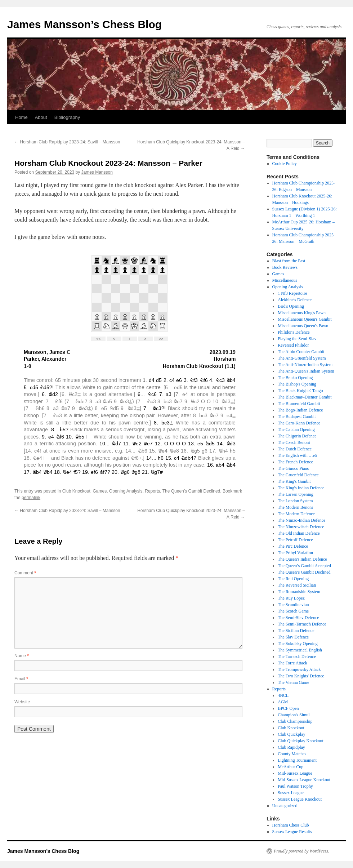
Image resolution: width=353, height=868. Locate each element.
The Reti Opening (293, 579)
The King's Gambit (294, 481)
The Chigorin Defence (297, 436)
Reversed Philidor (293, 345)
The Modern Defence (296, 514)
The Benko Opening (295, 378)
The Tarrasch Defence (297, 656)
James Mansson (97, 172)
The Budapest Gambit (297, 417)
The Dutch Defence (295, 449)
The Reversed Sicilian (297, 585)
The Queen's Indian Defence (302, 559)
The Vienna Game (293, 682)
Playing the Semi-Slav (297, 339)
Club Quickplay (291, 734)
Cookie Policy (285, 164)
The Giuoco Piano (293, 468)
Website (22, 702)
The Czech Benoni (294, 442)
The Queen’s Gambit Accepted (304, 566)
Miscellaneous (285, 280)
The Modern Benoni (295, 507)
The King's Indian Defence (301, 488)
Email (21, 679)
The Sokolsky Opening (298, 644)
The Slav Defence (293, 637)
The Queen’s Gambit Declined (191, 491)
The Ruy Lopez (291, 598)
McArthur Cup (291, 767)
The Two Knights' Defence (301, 676)
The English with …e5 (297, 455)
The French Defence (295, 462)
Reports (152, 491)
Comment (25, 573)
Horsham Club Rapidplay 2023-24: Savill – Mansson (67, 142)
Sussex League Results (292, 832)
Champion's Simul (294, 715)
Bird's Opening (291, 306)
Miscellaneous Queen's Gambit (305, 319)
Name (22, 656)
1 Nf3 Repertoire (292, 293)
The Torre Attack (292, 663)
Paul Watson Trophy (295, 786)
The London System (295, 501)
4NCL (283, 695)
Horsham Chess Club (291, 825)
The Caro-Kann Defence (299, 423)
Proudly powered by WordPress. (301, 851)
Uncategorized (285, 806)
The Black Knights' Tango (300, 391)
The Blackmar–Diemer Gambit (305, 397)
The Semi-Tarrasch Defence (302, 624)
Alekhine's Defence (295, 300)
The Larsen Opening (296, 494)
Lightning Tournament (297, 760)
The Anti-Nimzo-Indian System (305, 365)
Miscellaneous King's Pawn (302, 313)
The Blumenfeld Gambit (299, 404)
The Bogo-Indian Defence (300, 410)
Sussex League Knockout (300, 799)
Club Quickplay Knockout (301, 741)
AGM (283, 702)
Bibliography (67, 117)
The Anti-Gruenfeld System (302, 358)
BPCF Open (288, 708)
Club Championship (295, 721)
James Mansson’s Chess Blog (84, 24)
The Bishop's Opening (297, 384)
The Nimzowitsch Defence (301, 527)
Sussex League (291, 793)
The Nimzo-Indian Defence (301, 520)
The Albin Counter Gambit (301, 352)
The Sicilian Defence (296, 631)
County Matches (292, 754)
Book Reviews (285, 267)
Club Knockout (76, 491)
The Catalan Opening (296, 429)
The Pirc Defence (293, 546)
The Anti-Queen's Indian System (306, 371)
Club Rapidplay (291, 747)
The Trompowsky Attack (299, 669)
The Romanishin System (299, 592)
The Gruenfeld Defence (298, 475)
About (41, 117)
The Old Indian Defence (299, 533)
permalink (31, 498)
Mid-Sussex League (295, 773)
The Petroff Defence (295, 540)
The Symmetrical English (300, 650)
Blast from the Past (289, 261)
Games (100, 491)
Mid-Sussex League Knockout (304, 780)
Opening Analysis (126, 491)
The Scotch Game (293, 611)
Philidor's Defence (294, 332)
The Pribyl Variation (295, 553)
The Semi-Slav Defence (298, 618)
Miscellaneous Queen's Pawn (303, 326)
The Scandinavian (293, 605)
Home (21, 117)
